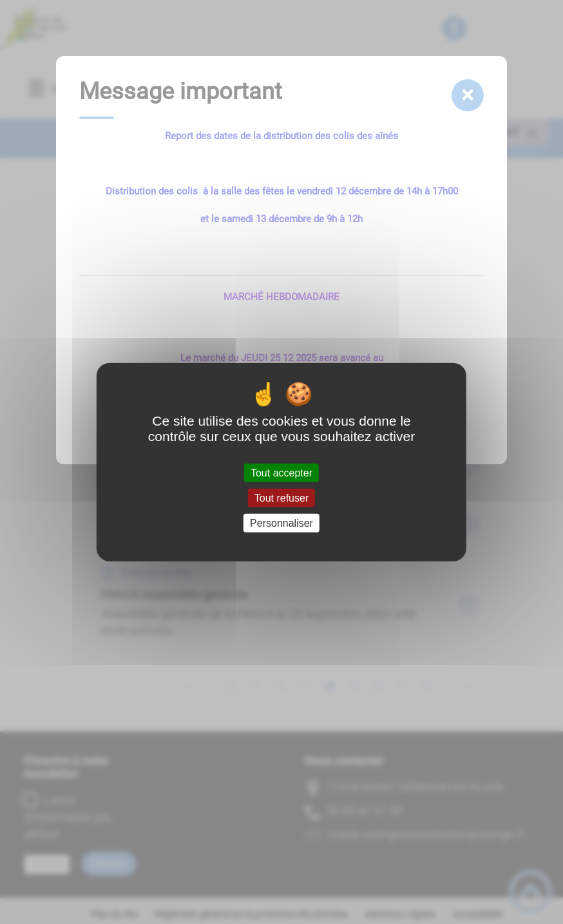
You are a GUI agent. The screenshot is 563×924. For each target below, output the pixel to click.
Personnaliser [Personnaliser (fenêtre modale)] (281, 523)
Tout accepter (281, 472)
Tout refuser (281, 497)
